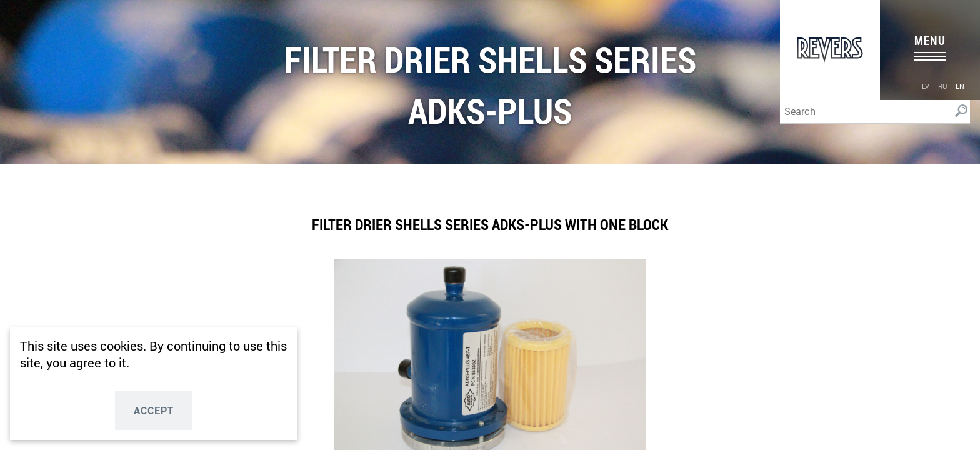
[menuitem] (926, 85)
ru (942, 86)
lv (926, 86)
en (960, 86)
